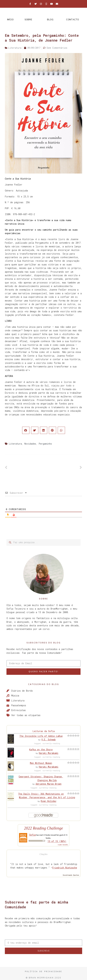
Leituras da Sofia (44, 731)
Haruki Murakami (49, 753)
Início (10, 20)
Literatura (15, 444)
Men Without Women (41, 763)
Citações (44, 854)
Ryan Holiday (49, 801)
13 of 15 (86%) (57, 841)
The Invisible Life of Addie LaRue (41, 736)
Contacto (73, 20)
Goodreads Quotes (71, 875)
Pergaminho (45, 444)
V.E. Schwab (49, 740)
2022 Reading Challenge (44, 828)
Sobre (28, 20)
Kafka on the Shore (41, 750)
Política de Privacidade (43, 971)
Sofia (33, 835)
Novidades (30, 444)
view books (63, 845)
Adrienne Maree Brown (49, 784)
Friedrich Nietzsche (65, 868)
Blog (50, 20)
